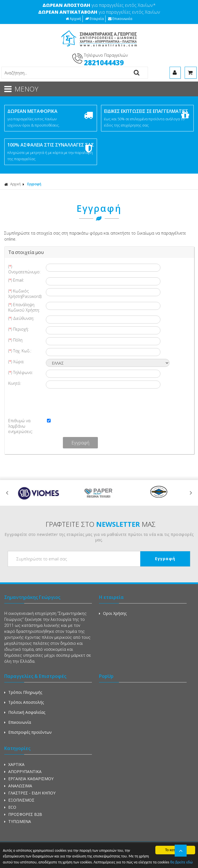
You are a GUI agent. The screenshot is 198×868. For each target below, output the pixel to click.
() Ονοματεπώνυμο (24, 269)
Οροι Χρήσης (113, 613)
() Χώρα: (16, 362)
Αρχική (73, 19)
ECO (10, 807)
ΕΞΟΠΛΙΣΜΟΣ (19, 800)
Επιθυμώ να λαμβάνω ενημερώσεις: (20, 426)
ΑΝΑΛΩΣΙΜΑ (18, 786)
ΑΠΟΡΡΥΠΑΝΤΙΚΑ (23, 772)
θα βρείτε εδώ (181, 862)
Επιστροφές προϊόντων (28, 732)
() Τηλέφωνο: (21, 372)
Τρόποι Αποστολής (24, 702)
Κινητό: (15, 383)
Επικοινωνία (120, 19)
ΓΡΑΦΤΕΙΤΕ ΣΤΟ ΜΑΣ (101, 524)
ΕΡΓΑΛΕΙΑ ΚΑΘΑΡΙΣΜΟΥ (29, 779)
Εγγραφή (34, 184)
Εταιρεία (95, 19)
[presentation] (53, 403)
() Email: (16, 280)
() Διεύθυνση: (21, 318)
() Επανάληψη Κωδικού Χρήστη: (24, 307)
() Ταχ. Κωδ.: (20, 351)
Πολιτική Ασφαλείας (25, 712)
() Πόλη (15, 340)
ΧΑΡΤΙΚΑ (14, 764)
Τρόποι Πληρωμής (23, 692)
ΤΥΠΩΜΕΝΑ (18, 821)
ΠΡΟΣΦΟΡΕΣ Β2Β (23, 814)
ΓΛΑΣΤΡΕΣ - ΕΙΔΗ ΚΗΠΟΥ (30, 793)
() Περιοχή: (18, 329)
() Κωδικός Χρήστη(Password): (25, 294)
